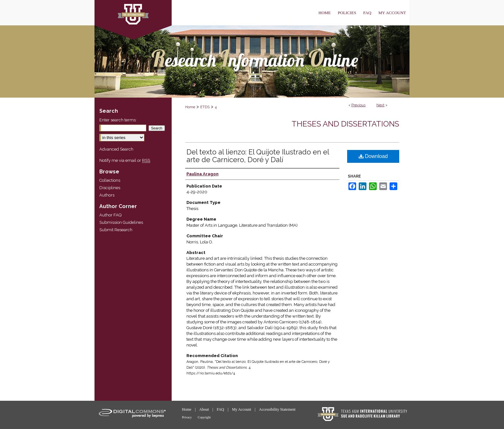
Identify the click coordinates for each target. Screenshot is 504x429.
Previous (358, 105)
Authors (107, 195)
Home (190, 107)
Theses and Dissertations (345, 124)
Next (380, 105)
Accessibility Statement (277, 409)
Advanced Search (116, 149)
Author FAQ (110, 215)
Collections (110, 180)
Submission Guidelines (121, 222)
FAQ (221, 409)
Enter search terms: (118, 120)
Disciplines (110, 188)
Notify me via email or (125, 160)
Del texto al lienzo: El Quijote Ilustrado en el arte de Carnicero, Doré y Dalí (258, 156)
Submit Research (116, 230)
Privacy (187, 417)
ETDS (205, 107)
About (205, 409)
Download (373, 156)
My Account (242, 409)
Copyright (204, 417)
